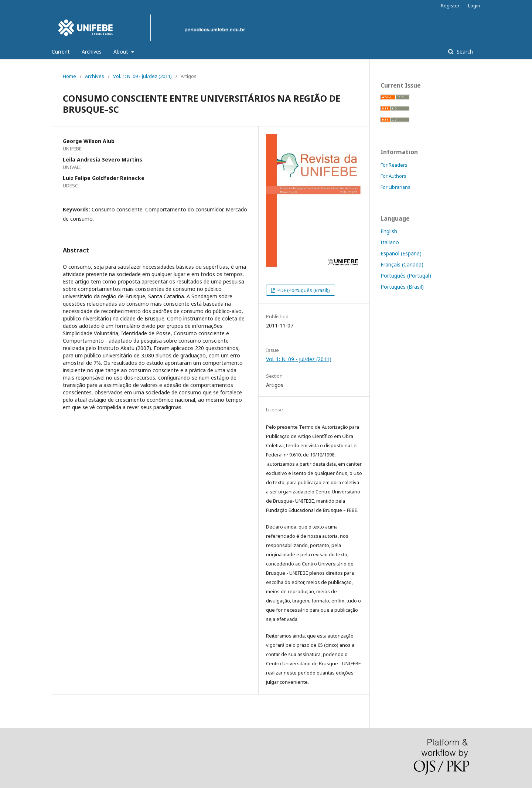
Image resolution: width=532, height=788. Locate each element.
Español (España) (401, 253)
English (389, 231)
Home (69, 76)
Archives (92, 52)
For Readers (394, 165)
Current (61, 52)
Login (474, 6)
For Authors (393, 176)
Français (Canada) (402, 264)
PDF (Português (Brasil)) (303, 290)
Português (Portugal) (406, 276)
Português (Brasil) (402, 287)
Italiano (390, 242)
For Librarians (395, 187)
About (122, 52)
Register (450, 6)
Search (464, 52)
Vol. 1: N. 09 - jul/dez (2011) (142, 76)
